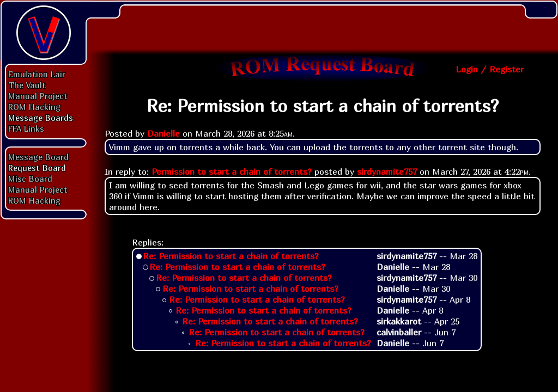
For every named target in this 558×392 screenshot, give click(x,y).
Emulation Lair (37, 74)
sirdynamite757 (387, 171)
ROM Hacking (34, 107)
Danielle (163, 133)
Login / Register (490, 69)
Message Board (38, 157)
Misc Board (30, 179)
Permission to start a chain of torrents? (232, 171)
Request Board (37, 168)
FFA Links (26, 128)
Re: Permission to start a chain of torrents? (231, 256)
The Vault (27, 85)
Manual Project (38, 96)
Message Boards (41, 118)
